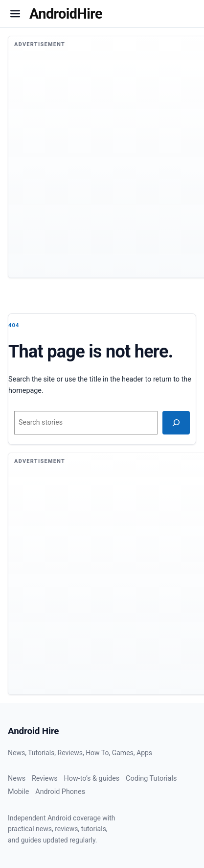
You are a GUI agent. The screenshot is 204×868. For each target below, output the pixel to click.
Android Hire (33, 731)
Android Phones (60, 792)
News (17, 779)
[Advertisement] (92, 169)
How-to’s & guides (91, 779)
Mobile (18, 792)
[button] (15, 14)
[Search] (176, 423)
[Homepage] (66, 14)
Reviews (45, 779)
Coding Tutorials (151, 779)
